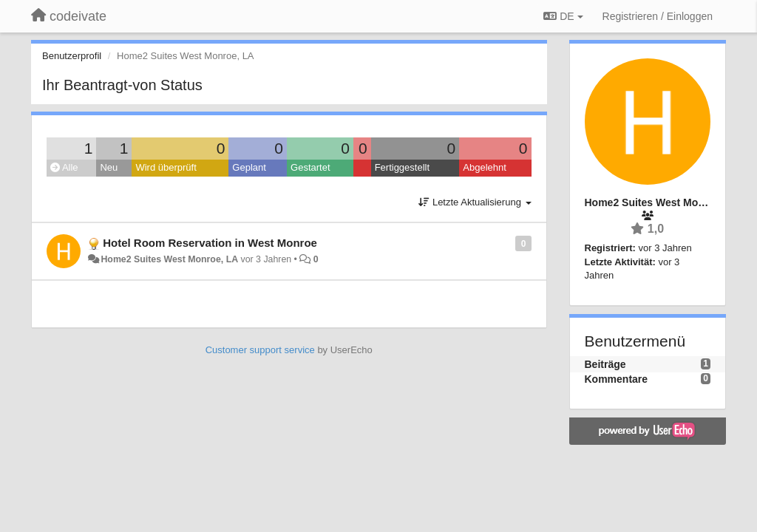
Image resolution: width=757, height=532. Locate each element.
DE (563, 16)
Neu (109, 167)
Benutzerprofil (72, 56)
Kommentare (617, 379)
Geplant (249, 167)
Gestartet (310, 167)
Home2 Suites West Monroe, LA (169, 259)
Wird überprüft (166, 167)
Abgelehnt (485, 167)
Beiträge (605, 364)
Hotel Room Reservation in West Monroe (210, 243)
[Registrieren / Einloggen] (658, 16)
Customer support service (260, 350)
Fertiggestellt (402, 167)
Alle (64, 167)
